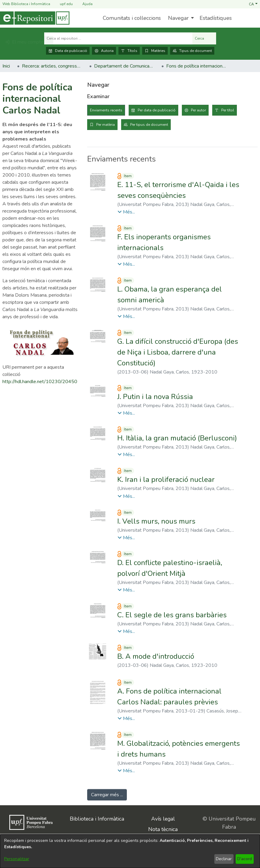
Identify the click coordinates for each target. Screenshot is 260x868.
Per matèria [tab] (106, 125)
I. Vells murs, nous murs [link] (156, 521)
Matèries (155, 51)
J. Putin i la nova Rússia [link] (155, 397)
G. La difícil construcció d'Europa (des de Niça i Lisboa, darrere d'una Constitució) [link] (178, 352)
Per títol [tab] (228, 110)
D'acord (245, 859)
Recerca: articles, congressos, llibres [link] (52, 66)
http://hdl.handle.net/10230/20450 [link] (40, 382)
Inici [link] (6, 66)
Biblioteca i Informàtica (97, 819)
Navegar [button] (178, 18)
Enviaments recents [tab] (106, 110)
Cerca (204, 38)
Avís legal (163, 819)
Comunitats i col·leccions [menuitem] (132, 18)
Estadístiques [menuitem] (216, 18)
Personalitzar (17, 859)
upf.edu (63, 4)
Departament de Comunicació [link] (124, 66)
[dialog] (130, 851)
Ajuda (84, 4)
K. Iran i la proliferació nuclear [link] (166, 479)
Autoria (104, 51)
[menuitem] (180, 18)
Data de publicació (68, 51)
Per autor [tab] (198, 110)
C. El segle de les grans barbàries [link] (172, 615)
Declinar (224, 859)
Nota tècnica (163, 829)
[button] (253, 4)
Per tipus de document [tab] (149, 125)
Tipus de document (192, 51)
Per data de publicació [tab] (157, 110)
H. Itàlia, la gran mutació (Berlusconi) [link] (177, 438)
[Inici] (35, 18)
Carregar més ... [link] (107, 795)
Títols (129, 51)
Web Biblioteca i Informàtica (26, 4)
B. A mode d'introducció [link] (156, 656)
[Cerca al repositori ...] (118, 38)
